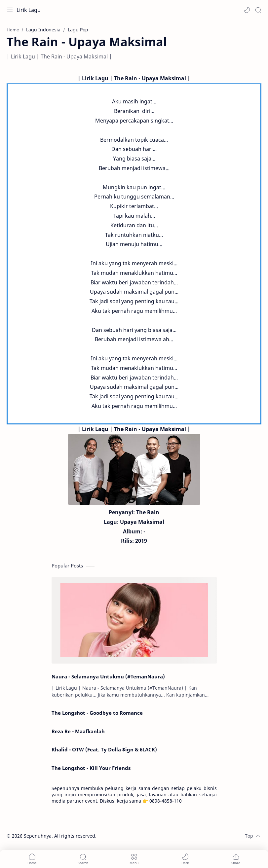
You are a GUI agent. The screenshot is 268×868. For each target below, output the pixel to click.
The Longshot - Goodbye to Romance (97, 713)
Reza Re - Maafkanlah (78, 731)
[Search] (258, 10)
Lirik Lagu (29, 10)
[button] (247, 10)
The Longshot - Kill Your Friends (91, 768)
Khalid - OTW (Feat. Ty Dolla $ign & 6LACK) (104, 749)
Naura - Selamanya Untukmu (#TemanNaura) (108, 676)
